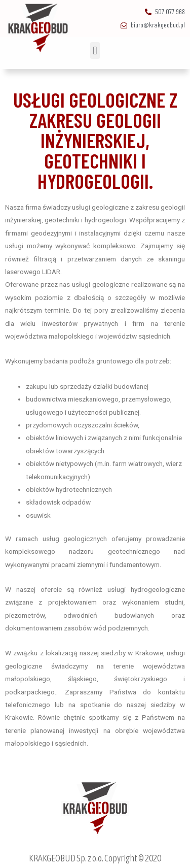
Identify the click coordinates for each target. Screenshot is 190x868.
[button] (95, 51)
